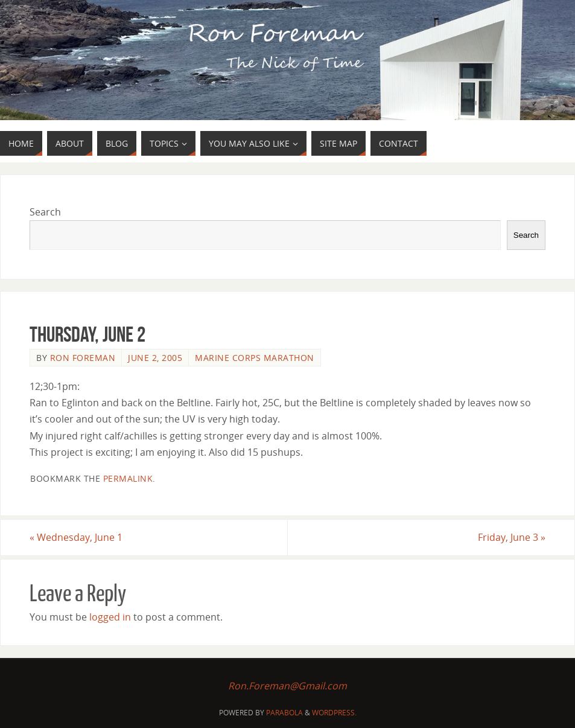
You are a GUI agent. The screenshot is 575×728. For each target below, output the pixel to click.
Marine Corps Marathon (255, 358)
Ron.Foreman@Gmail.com (287, 686)
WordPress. (334, 713)
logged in (110, 617)
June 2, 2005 (155, 358)
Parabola (284, 713)
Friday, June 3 (512, 537)
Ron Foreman (83, 358)
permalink (128, 478)
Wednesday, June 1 (76, 537)
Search (45, 212)
